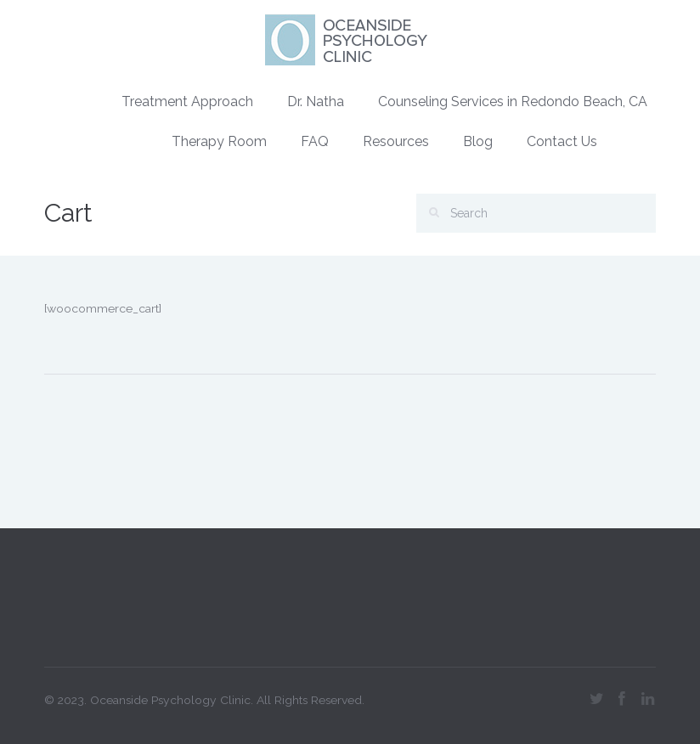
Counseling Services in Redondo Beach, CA (513, 101)
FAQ (315, 141)
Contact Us (562, 141)
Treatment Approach (187, 101)
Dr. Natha (316, 101)
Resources (396, 141)
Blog (478, 141)
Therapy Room (219, 141)
